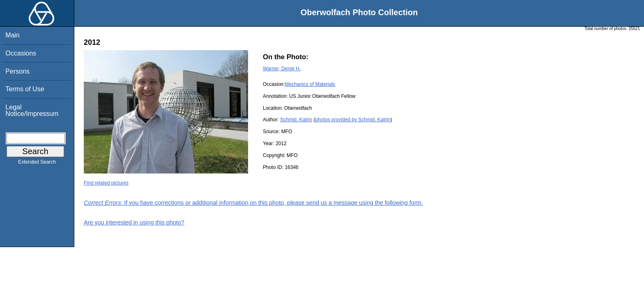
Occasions (21, 53)
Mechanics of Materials (310, 84)
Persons (17, 71)
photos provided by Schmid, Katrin (353, 120)
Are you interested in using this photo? (134, 222)
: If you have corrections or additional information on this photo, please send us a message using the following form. (253, 203)
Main (13, 35)
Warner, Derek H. (282, 69)
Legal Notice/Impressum (32, 110)
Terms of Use (25, 89)
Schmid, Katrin (296, 120)
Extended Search (37, 164)
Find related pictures (106, 183)
